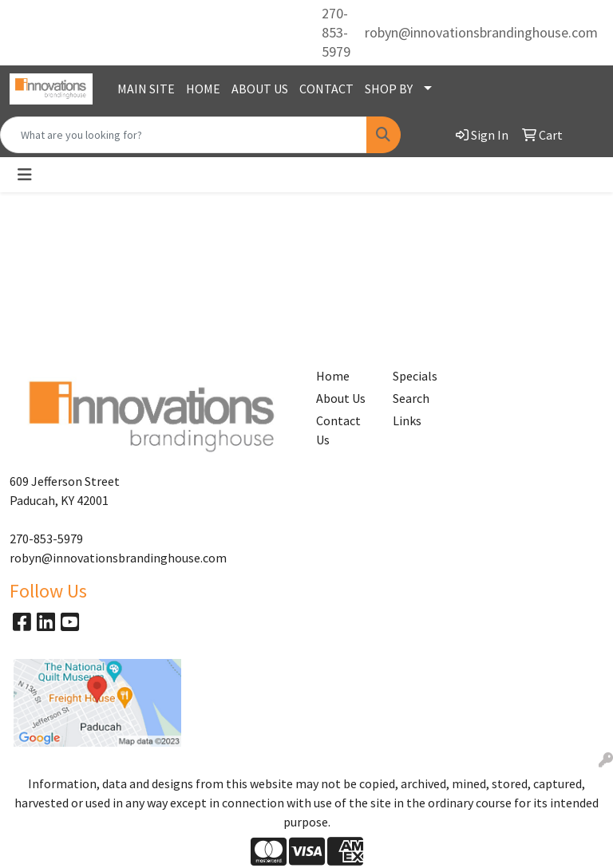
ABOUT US (260, 89)
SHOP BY (389, 89)
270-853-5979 (336, 32)
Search (411, 398)
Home (333, 376)
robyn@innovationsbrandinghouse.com (481, 32)
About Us (341, 398)
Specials (415, 376)
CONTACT (326, 89)
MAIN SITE (146, 89)
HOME (203, 89)
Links (407, 420)
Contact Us (338, 430)
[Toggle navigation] (25, 175)
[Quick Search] (184, 135)
